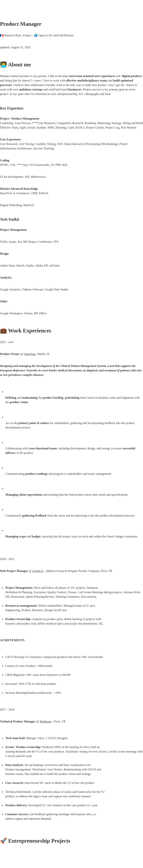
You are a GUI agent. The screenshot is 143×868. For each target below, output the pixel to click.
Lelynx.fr (38, 571)
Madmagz (46, 721)
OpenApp (30, 354)
